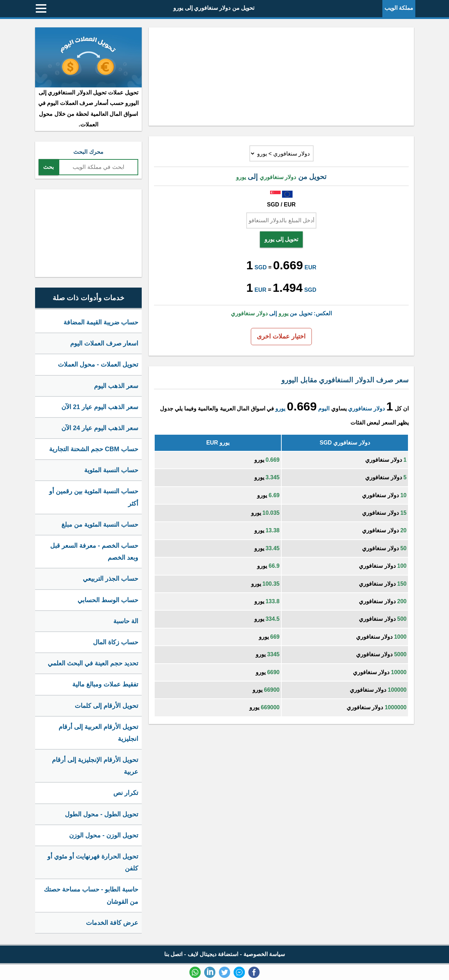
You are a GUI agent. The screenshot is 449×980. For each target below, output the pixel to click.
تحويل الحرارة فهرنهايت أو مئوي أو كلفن (93, 862)
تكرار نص (126, 793)
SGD (261, 267)
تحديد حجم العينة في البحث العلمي (93, 663)
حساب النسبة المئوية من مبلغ (100, 525)
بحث (48, 167)
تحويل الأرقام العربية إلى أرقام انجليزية (98, 733)
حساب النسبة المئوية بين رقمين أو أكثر (94, 497)
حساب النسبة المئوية (111, 470)
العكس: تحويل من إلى (281, 313)
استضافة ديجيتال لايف (213, 954)
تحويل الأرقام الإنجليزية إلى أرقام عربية (95, 766)
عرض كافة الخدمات (112, 923)
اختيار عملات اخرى (281, 336)
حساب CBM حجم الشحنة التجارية (94, 449)
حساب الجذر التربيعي (110, 579)
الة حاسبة (126, 621)
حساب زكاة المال (116, 642)
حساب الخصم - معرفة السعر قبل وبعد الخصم (94, 552)
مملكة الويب (399, 8)
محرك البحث (88, 152)
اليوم (324, 409)
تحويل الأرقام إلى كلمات (106, 706)
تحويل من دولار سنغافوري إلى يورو (214, 8)
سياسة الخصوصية (264, 954)
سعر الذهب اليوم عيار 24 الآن (100, 428)
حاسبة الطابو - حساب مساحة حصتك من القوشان (91, 895)
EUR (310, 267)
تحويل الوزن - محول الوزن (104, 835)
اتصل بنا (173, 954)
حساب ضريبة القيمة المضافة (101, 322)
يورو (280, 409)
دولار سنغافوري (366, 409)
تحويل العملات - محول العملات (98, 364)
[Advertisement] (281, 77)
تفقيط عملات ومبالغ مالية (105, 684)
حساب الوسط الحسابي (108, 600)
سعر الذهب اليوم (116, 386)
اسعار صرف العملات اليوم (104, 343)
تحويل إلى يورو (282, 239)
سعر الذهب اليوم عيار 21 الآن (100, 407)
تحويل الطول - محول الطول (102, 814)
